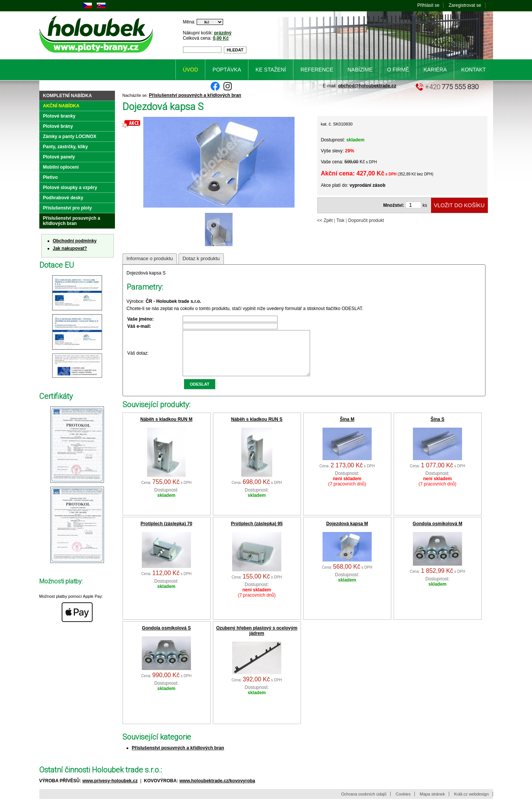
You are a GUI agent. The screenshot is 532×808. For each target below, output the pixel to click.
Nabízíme (360, 70)
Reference (317, 70)
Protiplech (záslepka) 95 (257, 533)
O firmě (398, 70)
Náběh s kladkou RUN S (257, 428)
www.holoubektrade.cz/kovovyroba (217, 790)
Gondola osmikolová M (437, 533)
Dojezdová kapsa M (347, 533)
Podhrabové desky (63, 198)
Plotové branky (59, 116)
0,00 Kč (221, 38)
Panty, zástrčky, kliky (66, 147)
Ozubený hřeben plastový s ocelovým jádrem (257, 640)
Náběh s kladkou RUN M (166, 428)
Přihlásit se (428, 5)
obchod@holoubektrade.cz (367, 86)
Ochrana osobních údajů (364, 803)
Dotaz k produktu (201, 258)
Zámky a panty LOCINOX (70, 136)
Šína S (438, 428)
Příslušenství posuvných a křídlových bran (195, 95)
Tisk (340, 220)
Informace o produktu (150, 258)
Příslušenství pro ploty (67, 208)
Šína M (347, 428)
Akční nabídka (61, 106)
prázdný (223, 33)
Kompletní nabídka (67, 96)
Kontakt (474, 70)
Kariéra (435, 70)
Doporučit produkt (366, 220)
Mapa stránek (432, 803)
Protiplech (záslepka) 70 (167, 533)
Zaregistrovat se (465, 5)
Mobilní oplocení (61, 167)
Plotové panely (59, 157)
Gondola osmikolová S (166, 637)
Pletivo (50, 177)
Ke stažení (271, 70)
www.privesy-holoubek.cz (110, 790)
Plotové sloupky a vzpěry (70, 188)
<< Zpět (325, 220)
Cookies (403, 803)
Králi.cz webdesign (472, 803)
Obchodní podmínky (75, 241)
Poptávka (227, 70)
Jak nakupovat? (70, 248)
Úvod (190, 70)
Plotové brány (58, 126)
